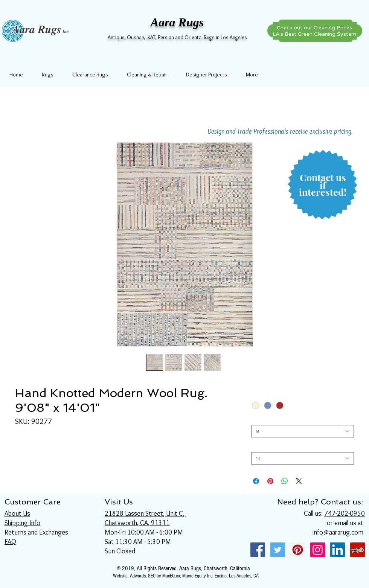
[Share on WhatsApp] (285, 481)
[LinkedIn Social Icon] (338, 550)
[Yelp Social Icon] (358, 550)
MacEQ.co (171, 576)
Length (261, 446)
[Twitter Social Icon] (278, 550)
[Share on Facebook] (256, 481)
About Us (17, 513)
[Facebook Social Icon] (258, 550)
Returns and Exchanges (36, 532)
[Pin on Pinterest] (270, 481)
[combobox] (303, 431)
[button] (323, 185)
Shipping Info (22, 523)
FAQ (10, 542)
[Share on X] (299, 481)
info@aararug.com (338, 532)
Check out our (314, 28)
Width (259, 419)
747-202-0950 (345, 513)
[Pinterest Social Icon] (298, 550)
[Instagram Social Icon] (318, 550)
